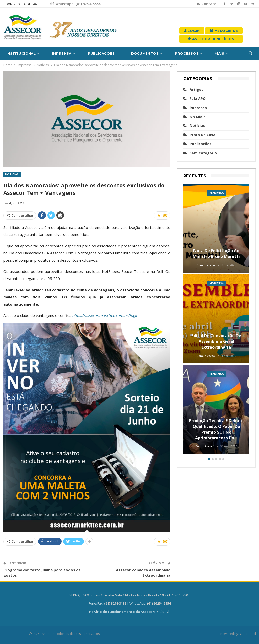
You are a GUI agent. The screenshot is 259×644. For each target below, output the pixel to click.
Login (192, 31)
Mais (219, 53)
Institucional (21, 53)
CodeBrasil (248, 634)
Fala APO (198, 99)
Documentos (145, 53)
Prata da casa (203, 135)
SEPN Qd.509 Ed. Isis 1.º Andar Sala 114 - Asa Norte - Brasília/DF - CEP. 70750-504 (129, 595)
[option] (216, 320)
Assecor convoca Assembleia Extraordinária (143, 573)
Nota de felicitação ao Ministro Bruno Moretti (216, 253)
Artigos (197, 89)
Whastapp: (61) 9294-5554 (75, 4)
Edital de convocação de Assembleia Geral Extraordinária (216, 341)
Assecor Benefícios (211, 39)
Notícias (12, 174)
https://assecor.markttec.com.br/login (105, 315)
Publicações (101, 53)
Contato (207, 4)
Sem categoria (203, 153)
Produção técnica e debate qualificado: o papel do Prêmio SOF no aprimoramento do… (216, 429)
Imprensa (62, 53)
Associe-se (224, 31)
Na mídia (198, 117)
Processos (187, 53)
